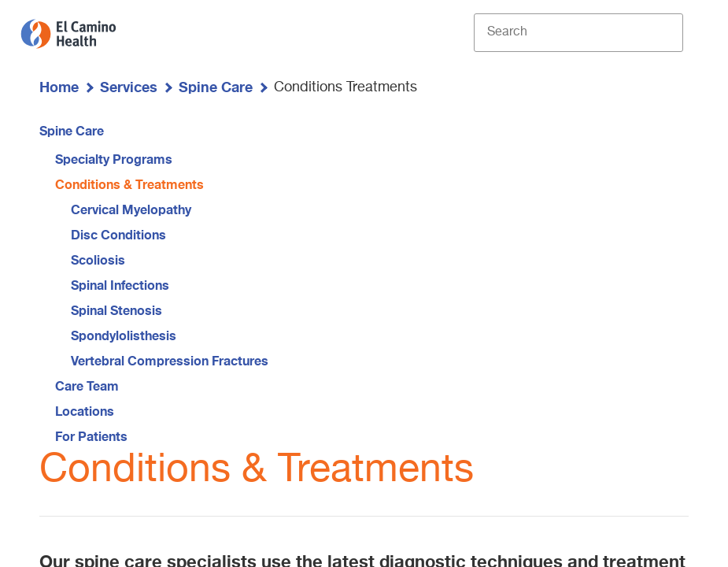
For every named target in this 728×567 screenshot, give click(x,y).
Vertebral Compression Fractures (170, 360)
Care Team (87, 385)
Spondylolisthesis (124, 335)
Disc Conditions (118, 234)
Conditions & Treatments (129, 184)
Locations (85, 411)
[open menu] (696, 33)
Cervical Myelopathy (131, 209)
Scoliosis (98, 259)
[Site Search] (578, 33)
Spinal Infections (120, 285)
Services (129, 87)
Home (59, 87)
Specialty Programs (114, 159)
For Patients (91, 436)
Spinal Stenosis (116, 310)
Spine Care (216, 87)
